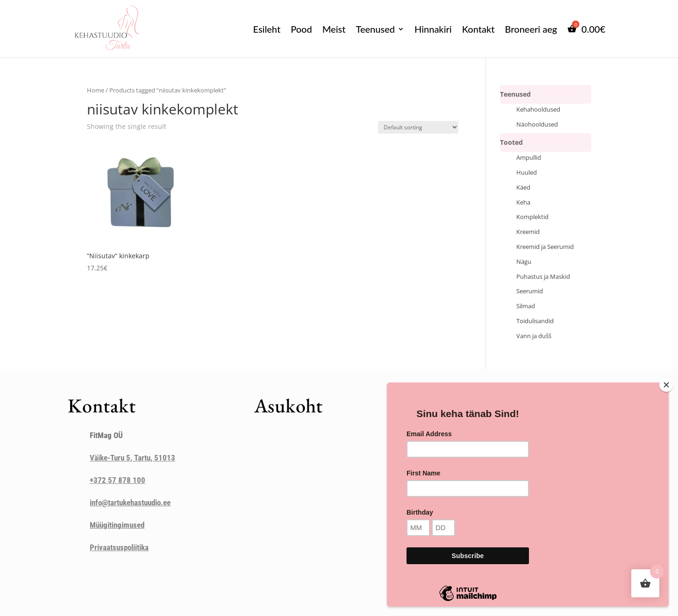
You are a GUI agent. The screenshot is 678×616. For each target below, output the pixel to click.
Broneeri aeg (531, 29)
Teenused (375, 29)
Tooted (511, 142)
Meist (334, 29)
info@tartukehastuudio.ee (130, 503)
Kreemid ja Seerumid (545, 247)
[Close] (666, 385)
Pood (301, 29)
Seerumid (530, 291)
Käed (523, 188)
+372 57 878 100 (118, 480)
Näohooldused (537, 124)
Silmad (526, 306)
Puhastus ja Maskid (543, 277)
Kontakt (478, 29)
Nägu (524, 262)
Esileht (267, 29)
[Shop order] (418, 127)
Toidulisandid (535, 321)
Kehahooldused (538, 110)
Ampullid (529, 158)
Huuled (527, 173)
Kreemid (528, 232)
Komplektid (532, 217)
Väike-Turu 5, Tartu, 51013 (132, 458)
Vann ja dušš (534, 336)
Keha (523, 202)
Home (96, 90)
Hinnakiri (433, 29)
